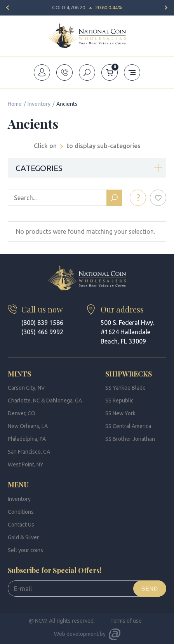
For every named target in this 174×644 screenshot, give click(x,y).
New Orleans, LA (28, 426)
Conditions (21, 512)
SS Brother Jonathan (130, 439)
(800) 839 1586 (42, 323)
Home (15, 104)
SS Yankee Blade (125, 388)
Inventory (39, 104)
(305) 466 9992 (42, 332)
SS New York (120, 413)
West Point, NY (26, 464)
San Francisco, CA (29, 452)
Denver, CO (22, 413)
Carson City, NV (26, 388)
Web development (76, 634)
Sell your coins (25, 550)
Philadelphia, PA (27, 439)
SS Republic (119, 401)
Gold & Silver (23, 537)
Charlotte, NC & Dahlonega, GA (45, 401)
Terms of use (126, 621)
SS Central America (128, 426)
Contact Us (21, 525)
